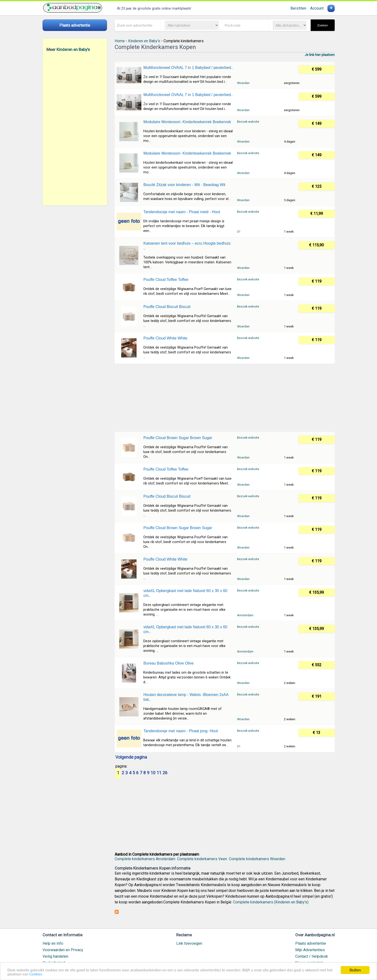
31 (239, 232)
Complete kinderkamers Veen (202, 859)
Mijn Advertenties (310, 950)
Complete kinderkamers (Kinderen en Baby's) (271, 902)
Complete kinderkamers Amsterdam (145, 859)
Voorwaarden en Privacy (63, 950)
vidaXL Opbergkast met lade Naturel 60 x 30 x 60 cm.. (185, 593)
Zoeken (322, 25)
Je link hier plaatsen (320, 55)
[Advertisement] (75, 128)
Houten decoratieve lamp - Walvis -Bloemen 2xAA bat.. (186, 697)
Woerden (243, 83)
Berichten (298, 8)
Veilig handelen (55, 956)
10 (153, 773)
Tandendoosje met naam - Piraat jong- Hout (181, 731)
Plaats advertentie (311, 943)
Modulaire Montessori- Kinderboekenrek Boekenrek (187, 122)
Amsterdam (245, 615)
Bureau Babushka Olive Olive (168, 663)
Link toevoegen (189, 943)
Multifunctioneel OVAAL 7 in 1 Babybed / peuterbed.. (188, 68)
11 (159, 773)
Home (120, 41)
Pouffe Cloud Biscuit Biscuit (167, 307)
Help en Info (53, 943)
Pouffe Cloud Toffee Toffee (166, 280)
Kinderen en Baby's (73, 49)
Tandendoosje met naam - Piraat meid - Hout (182, 212)
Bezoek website (248, 122)
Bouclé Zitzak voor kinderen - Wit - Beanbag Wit (184, 185)
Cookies (36, 974)
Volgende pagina (131, 757)
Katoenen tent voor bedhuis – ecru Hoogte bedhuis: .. (187, 246)
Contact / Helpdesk (312, 956)
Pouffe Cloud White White (165, 338)
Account (317, 8)
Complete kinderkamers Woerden (257, 859)
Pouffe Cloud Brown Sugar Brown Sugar (178, 438)
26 (165, 773)
